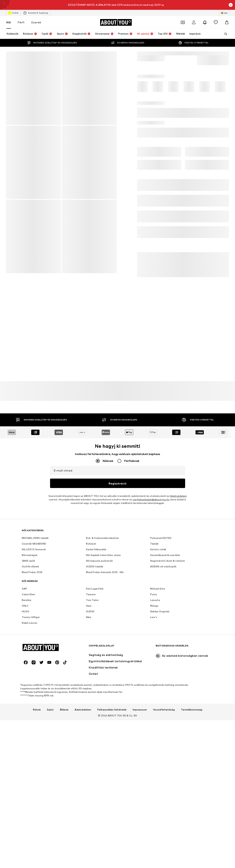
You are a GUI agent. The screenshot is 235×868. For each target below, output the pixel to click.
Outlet (13, 13)
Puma (154, 595)
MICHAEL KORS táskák (35, 538)
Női (9, 22)
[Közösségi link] (26, 663)
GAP (24, 589)
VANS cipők (28, 561)
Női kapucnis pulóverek (99, 561)
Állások (64, 710)
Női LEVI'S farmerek (34, 550)
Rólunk (37, 710)
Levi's (154, 617)
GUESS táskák (95, 567)
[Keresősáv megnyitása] (224, 34)
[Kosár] (227, 22)
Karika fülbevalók (96, 550)
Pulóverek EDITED (161, 538)
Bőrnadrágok (30, 555)
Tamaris (91, 595)
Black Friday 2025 (32, 572)
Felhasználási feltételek (112, 710)
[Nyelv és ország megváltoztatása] (224, 13)
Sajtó (50, 710)
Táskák (154, 544)
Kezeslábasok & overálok (165, 555)
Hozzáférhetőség (164, 710)
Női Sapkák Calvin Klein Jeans (103, 555)
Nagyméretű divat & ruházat (168, 561)
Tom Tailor (92, 600)
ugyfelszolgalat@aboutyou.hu (151, 500)
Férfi (21, 22)
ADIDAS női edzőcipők (163, 567)
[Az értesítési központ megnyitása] (205, 22)
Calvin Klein (28, 595)
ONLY (25, 606)
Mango (154, 606)
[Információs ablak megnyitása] (231, 5)
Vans (89, 606)
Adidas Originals (160, 612)
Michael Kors (158, 589)
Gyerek (36, 22)
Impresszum (140, 710)
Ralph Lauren (30, 623)
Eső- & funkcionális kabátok (102, 538)
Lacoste (155, 600)
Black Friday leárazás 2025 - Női (105, 572)
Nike (89, 617)
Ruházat (91, 544)
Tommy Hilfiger (31, 617)
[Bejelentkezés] (194, 22)
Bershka (27, 600)
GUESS (90, 612)
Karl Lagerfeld (95, 589)
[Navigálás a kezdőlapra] (116, 22)
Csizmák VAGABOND (34, 544)
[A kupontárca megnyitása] (183, 22)
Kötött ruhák (158, 550)
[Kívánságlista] (216, 22)
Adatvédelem (178, 496)
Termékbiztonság (192, 710)
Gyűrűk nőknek (30, 567)
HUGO (26, 612)
